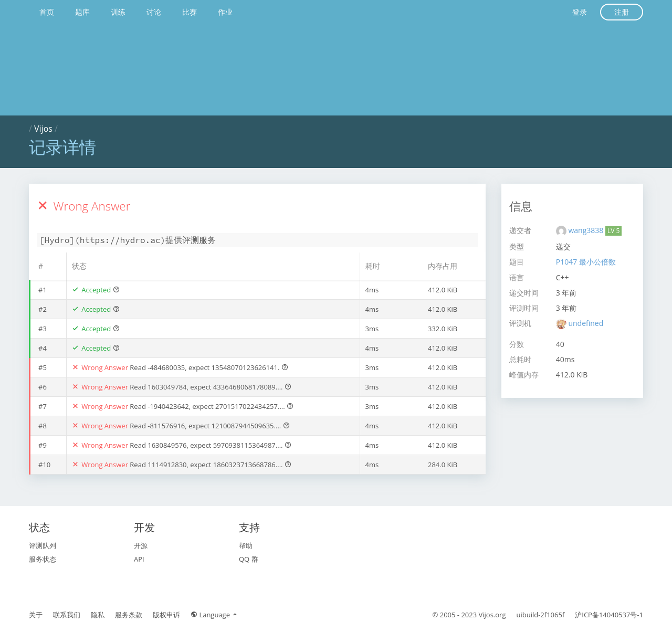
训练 (118, 12)
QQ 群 (249, 559)
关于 (36, 615)
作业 (225, 12)
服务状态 (43, 559)
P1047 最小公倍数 (586, 262)
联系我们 (67, 615)
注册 (622, 12)
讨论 (154, 12)
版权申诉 (166, 615)
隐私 (98, 615)
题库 (82, 12)
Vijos (43, 129)
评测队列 (43, 545)
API (139, 559)
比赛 (190, 12)
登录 (580, 12)
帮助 (246, 545)
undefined (586, 323)
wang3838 (586, 230)
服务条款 (129, 615)
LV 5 (613, 231)
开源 (141, 545)
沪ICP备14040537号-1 (609, 615)
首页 (47, 12)
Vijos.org (492, 615)
